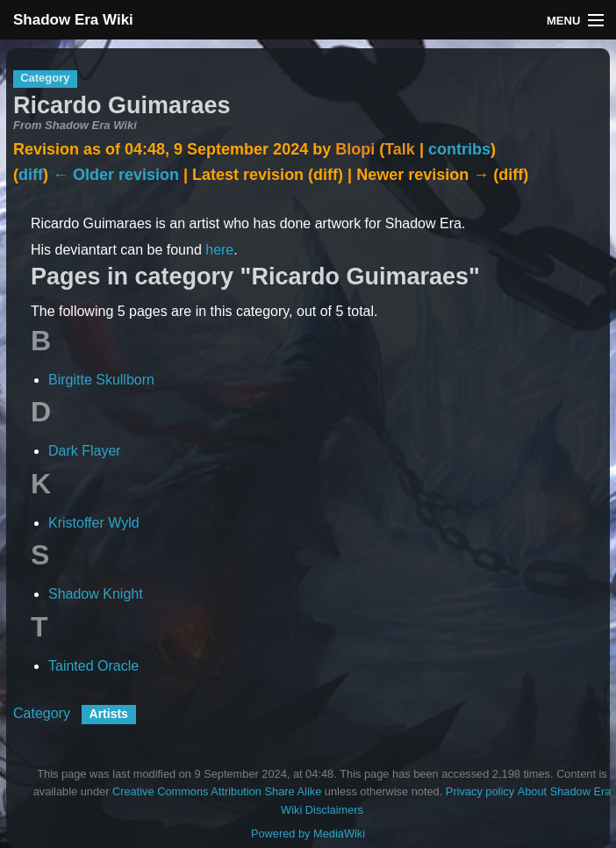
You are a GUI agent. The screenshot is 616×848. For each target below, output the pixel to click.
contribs (459, 149)
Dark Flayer (85, 451)
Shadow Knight (96, 594)
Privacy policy (480, 791)
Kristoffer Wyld (94, 523)
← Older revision (116, 175)
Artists (109, 714)
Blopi (355, 149)
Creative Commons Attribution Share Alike (217, 791)
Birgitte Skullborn (101, 380)
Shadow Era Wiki (73, 20)
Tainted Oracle (93, 666)
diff (31, 175)
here (219, 250)
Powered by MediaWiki (308, 834)
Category (42, 713)
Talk (400, 149)
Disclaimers (334, 810)
